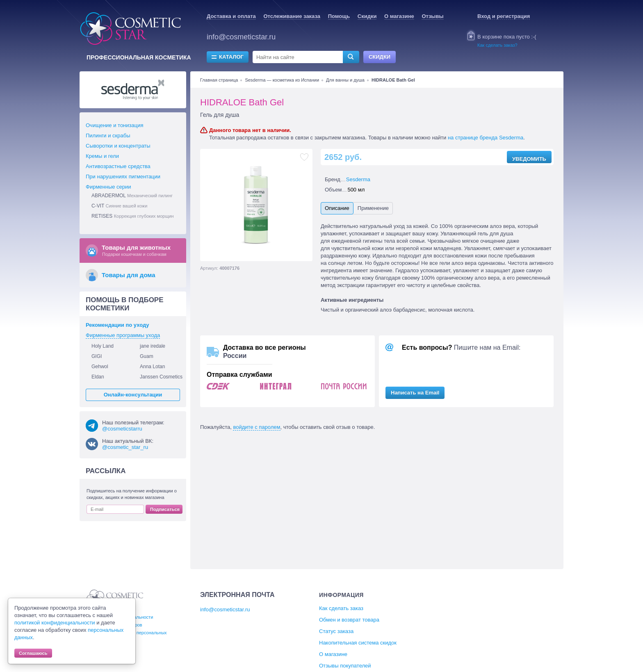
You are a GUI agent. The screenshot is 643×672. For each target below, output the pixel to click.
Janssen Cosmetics (161, 377)
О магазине (399, 16)
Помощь (339, 16)
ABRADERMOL (132, 196)
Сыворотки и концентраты (118, 146)
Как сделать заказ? (497, 45)
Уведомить (529, 159)
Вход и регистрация (504, 16)
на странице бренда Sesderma (486, 138)
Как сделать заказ (341, 608)
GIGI (97, 356)
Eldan (98, 377)
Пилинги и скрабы (108, 136)
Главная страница (219, 80)
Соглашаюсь (33, 653)
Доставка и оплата (231, 16)
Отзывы (432, 16)
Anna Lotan (152, 367)
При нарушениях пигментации (123, 177)
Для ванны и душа (345, 80)
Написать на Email (415, 393)
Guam (147, 356)
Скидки (367, 16)
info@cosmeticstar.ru (241, 37)
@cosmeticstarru (122, 429)
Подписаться (165, 509)
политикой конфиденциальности (55, 623)
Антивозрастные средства (118, 166)
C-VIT (119, 206)
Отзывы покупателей (345, 666)
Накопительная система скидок (358, 643)
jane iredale (153, 346)
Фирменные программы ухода (123, 335)
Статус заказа (336, 631)
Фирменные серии (108, 187)
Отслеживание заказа (292, 16)
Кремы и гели (102, 156)
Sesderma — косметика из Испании (282, 80)
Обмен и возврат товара (349, 620)
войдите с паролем (257, 427)
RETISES (133, 216)
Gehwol (100, 367)
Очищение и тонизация (115, 125)
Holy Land (103, 346)
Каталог (231, 57)
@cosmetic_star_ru (125, 447)
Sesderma (358, 179)
